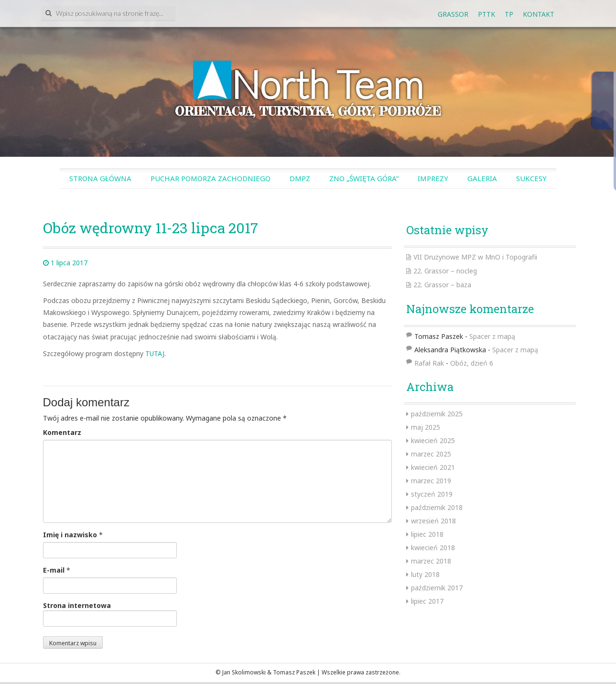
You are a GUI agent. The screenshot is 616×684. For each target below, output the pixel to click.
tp (509, 14)
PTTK (486, 14)
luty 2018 (425, 574)
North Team (327, 84)
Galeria (482, 178)
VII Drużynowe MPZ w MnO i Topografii (475, 257)
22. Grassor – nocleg (445, 271)
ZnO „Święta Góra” (364, 178)
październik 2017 (437, 588)
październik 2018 (437, 507)
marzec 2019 (431, 481)
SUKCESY (531, 178)
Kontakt (539, 14)
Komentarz (62, 432)
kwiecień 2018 (433, 548)
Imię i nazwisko (70, 535)
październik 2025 (437, 414)
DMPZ (300, 178)
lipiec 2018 (427, 534)
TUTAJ (155, 353)
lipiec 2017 (427, 601)
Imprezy (433, 178)
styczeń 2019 (432, 494)
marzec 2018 (431, 561)
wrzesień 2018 (433, 521)
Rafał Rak (429, 363)
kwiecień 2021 (433, 467)
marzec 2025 (431, 454)
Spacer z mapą (492, 336)
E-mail (54, 570)
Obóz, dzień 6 (472, 363)
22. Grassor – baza (442, 285)
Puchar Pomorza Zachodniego (211, 178)
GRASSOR (453, 14)
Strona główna (100, 178)
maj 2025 (426, 427)
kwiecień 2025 (433, 440)
